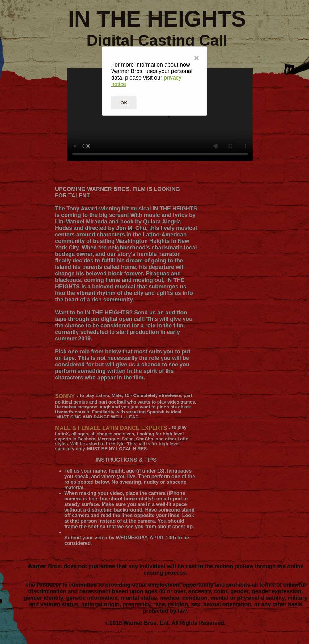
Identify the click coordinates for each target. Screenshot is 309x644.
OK (124, 103)
